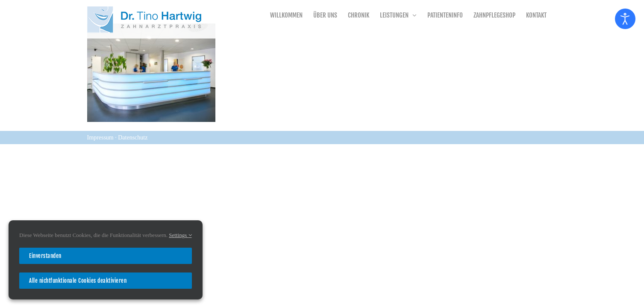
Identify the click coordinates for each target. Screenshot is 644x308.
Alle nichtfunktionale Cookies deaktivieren (78, 281)
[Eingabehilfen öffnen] (625, 19)
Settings (180, 235)
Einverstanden (45, 256)
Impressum (101, 138)
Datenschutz (133, 138)
